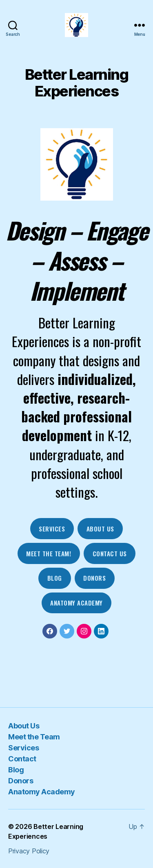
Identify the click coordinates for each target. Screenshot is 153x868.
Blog (16, 770)
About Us (24, 726)
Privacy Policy (29, 851)
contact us (110, 553)
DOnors (94, 578)
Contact (22, 759)
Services (52, 529)
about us (100, 529)
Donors (21, 781)
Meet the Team (34, 737)
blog (55, 578)
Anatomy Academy (76, 603)
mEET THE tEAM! (49, 553)
